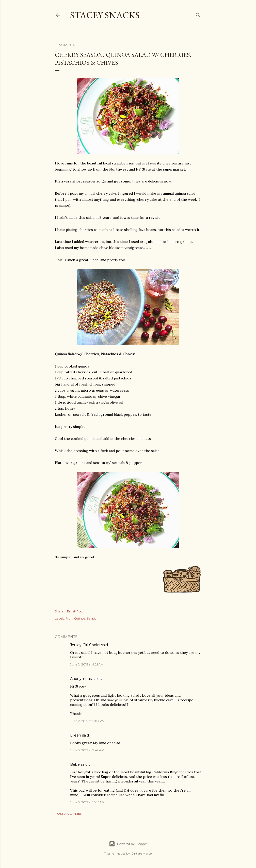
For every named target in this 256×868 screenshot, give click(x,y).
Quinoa (80, 618)
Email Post (75, 611)
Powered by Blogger (128, 844)
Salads (91, 618)
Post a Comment (69, 814)
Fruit (69, 618)
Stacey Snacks (105, 15)
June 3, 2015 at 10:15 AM (87, 802)
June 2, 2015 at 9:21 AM (87, 664)
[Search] (198, 14)
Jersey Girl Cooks (85, 645)
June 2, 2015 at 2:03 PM (87, 721)
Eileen (76, 735)
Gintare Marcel (142, 853)
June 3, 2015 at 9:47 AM (87, 750)
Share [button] (59, 611)
